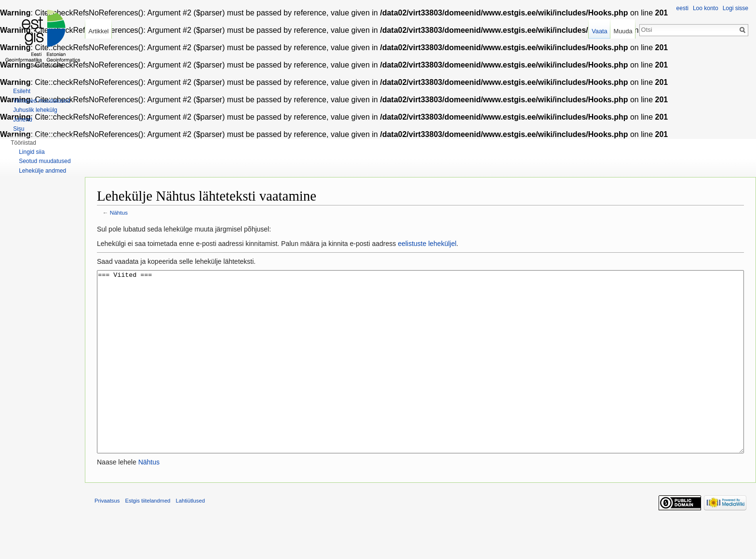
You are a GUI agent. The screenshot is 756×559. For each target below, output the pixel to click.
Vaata (600, 31)
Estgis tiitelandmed (148, 537)
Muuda (623, 31)
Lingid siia (32, 152)
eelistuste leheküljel (427, 244)
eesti (682, 8)
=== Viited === (420, 380)
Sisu (19, 129)
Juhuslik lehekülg (35, 110)
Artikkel (98, 31)
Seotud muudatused (45, 161)
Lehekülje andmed (42, 171)
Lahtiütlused (190, 537)
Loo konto (706, 8)
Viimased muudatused (42, 101)
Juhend (22, 120)
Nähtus (119, 212)
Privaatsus (107, 537)
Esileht (22, 91)
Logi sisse (736, 8)
